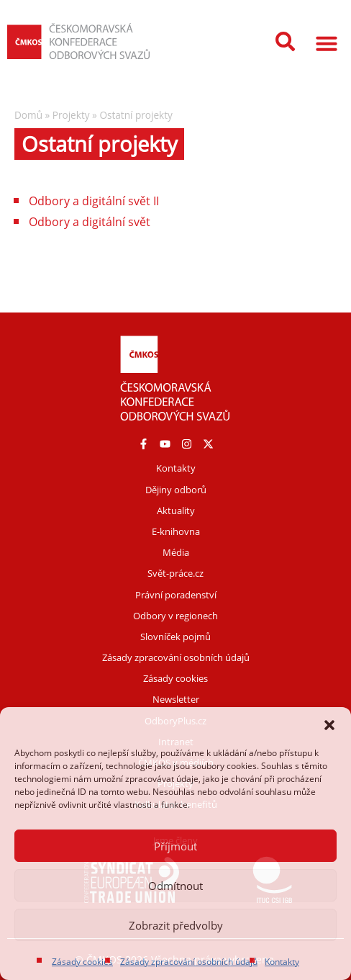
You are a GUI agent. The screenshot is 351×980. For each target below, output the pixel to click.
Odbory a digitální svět (90, 222)
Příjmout (175, 846)
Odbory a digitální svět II (94, 201)
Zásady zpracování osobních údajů (189, 962)
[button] (329, 725)
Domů (28, 115)
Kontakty (282, 962)
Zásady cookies (82, 962)
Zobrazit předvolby (176, 925)
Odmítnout (175, 886)
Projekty (71, 115)
